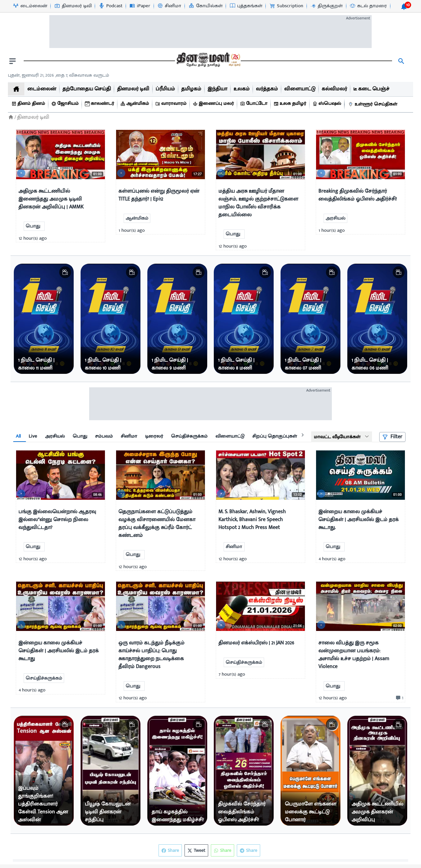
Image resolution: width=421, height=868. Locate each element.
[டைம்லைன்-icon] (30, 6)
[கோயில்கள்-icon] (205, 6)
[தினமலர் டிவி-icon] (73, 6)
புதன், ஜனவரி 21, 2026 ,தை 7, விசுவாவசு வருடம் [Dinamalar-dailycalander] (59, 75)
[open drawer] (12, 61)
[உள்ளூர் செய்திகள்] (374, 104)
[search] (401, 61)
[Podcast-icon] (110, 6)
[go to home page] (208, 61)
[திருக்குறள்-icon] (326, 6)
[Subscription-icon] (286, 6)
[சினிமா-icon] (169, 6)
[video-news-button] (24, 171)
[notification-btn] (404, 7)
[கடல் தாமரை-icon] (368, 6)
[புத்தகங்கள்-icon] (246, 6)
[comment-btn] (399, 698)
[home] (16, 89)
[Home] (11, 117)
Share (248, 850)
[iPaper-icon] (140, 6)
